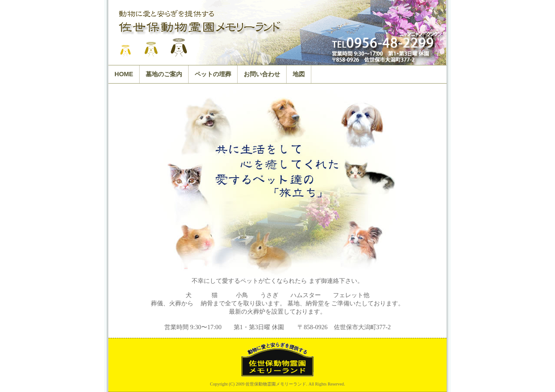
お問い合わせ (262, 74)
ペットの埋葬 (213, 74)
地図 (299, 74)
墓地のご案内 (164, 74)
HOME (124, 74)
